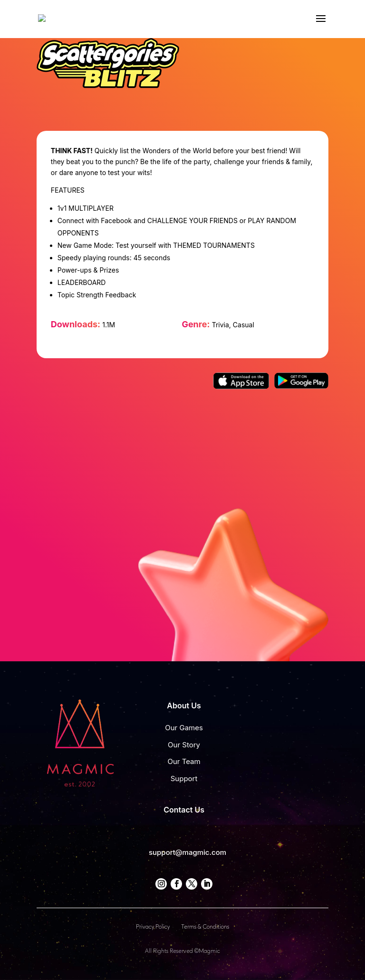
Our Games (184, 728)
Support (184, 779)
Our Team (184, 761)
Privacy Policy (153, 927)
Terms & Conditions (205, 927)
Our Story (184, 745)
